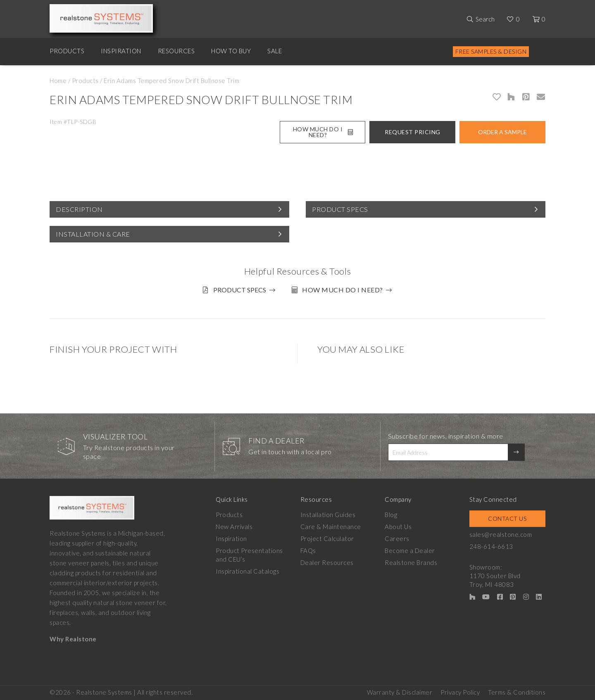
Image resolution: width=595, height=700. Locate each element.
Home (58, 81)
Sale (275, 51)
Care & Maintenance (331, 527)
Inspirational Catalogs (248, 571)
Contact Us (507, 518)
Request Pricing (413, 132)
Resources (176, 51)
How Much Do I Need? (323, 132)
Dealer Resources (327, 562)
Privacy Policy (460, 692)
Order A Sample (502, 132)
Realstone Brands (411, 562)
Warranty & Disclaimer (400, 692)
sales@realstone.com (501, 534)
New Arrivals (234, 527)
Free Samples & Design (491, 51)
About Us (398, 527)
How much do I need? (343, 290)
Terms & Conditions (517, 692)
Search (485, 19)
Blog (391, 515)
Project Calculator (327, 539)
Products (67, 51)
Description (79, 209)
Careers (397, 539)
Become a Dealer (410, 551)
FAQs (308, 551)
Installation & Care (93, 234)
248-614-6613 (491, 546)
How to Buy (231, 51)
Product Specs (340, 209)
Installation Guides (328, 515)
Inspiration (121, 51)
